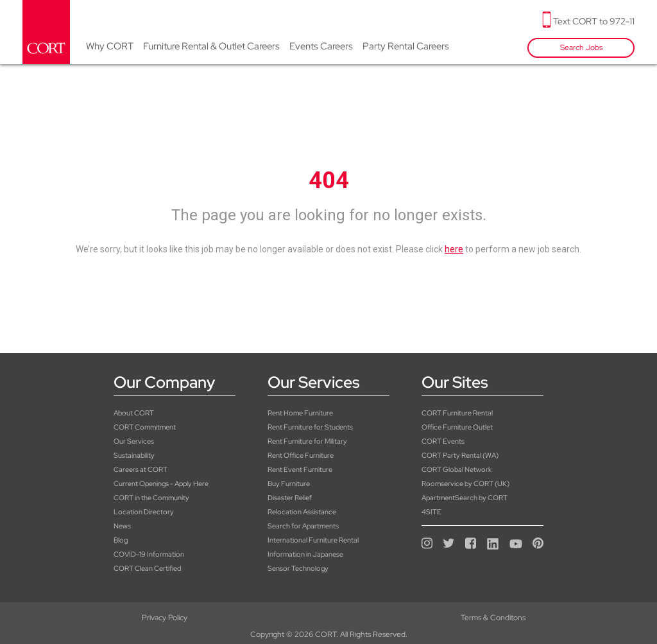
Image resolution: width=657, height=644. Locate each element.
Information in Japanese (305, 554)
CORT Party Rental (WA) (460, 455)
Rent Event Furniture (300, 469)
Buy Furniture (289, 483)
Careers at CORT (141, 469)
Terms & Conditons (328, 618)
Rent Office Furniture (301, 455)
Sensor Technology (298, 568)
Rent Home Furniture (300, 413)
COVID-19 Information (149, 554)
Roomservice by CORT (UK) (465, 483)
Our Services (134, 441)
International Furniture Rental (313, 540)
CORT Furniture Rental (457, 413)
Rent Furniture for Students (310, 427)
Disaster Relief (290, 498)
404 (329, 180)
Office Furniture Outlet (457, 427)
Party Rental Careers (406, 46)
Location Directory (144, 512)
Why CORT (110, 46)
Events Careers (321, 46)
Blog (121, 540)
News (122, 526)
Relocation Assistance (302, 512)
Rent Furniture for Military (307, 441)
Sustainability (134, 455)
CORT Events (443, 441)
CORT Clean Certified (147, 568)
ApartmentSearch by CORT (465, 498)
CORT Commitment (145, 427)
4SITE (431, 512)
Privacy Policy (109, 618)
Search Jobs (581, 48)
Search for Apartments (303, 526)
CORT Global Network (456, 469)
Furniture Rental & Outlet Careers (211, 46)
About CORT (134, 413)
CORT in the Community (151, 498)
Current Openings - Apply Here (161, 483)
